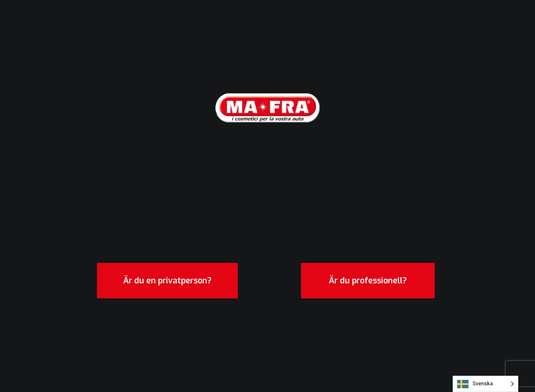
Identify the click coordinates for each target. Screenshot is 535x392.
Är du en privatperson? (167, 281)
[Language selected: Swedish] (485, 384)
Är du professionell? (368, 281)
